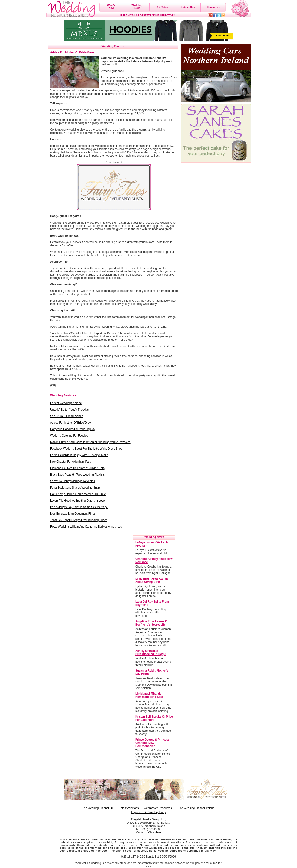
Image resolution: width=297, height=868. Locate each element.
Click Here (154, 832)
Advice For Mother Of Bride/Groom (72, 423)
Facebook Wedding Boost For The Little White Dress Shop (86, 449)
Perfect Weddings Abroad (66, 403)
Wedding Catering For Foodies (69, 436)
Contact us (213, 7)
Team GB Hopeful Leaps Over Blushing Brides (79, 520)
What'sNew (111, 7)
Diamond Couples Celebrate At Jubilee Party (78, 468)
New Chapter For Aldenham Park (71, 462)
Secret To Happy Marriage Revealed (73, 481)
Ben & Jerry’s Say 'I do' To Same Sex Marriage (79, 507)
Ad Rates (162, 7)
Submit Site (188, 7)
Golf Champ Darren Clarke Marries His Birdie (78, 494)
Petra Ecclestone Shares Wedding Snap (75, 488)
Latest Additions (129, 808)
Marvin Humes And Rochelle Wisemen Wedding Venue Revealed (90, 442)
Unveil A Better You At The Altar (69, 410)
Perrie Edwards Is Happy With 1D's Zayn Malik (79, 455)
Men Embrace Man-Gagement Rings (73, 514)
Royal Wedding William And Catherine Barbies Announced (86, 527)
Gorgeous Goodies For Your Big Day (73, 429)
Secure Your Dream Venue (67, 416)
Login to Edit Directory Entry (148, 812)
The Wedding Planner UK (98, 808)
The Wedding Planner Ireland (196, 808)
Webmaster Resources (158, 808)
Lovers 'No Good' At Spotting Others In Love (77, 501)
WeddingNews (137, 7)
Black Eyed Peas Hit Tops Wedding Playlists (77, 475)
